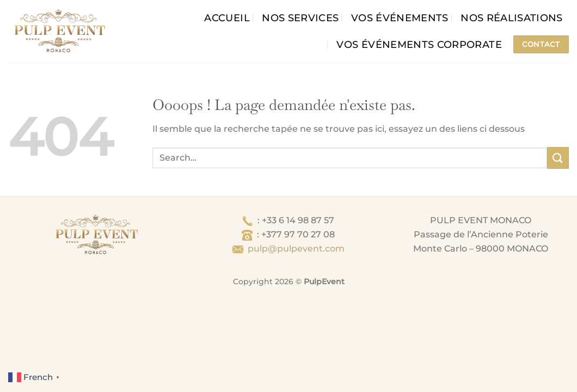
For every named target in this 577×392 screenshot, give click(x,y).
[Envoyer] (558, 158)
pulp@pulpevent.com (296, 249)
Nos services (300, 18)
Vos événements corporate (419, 44)
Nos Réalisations (512, 18)
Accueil (227, 18)
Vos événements (400, 18)
